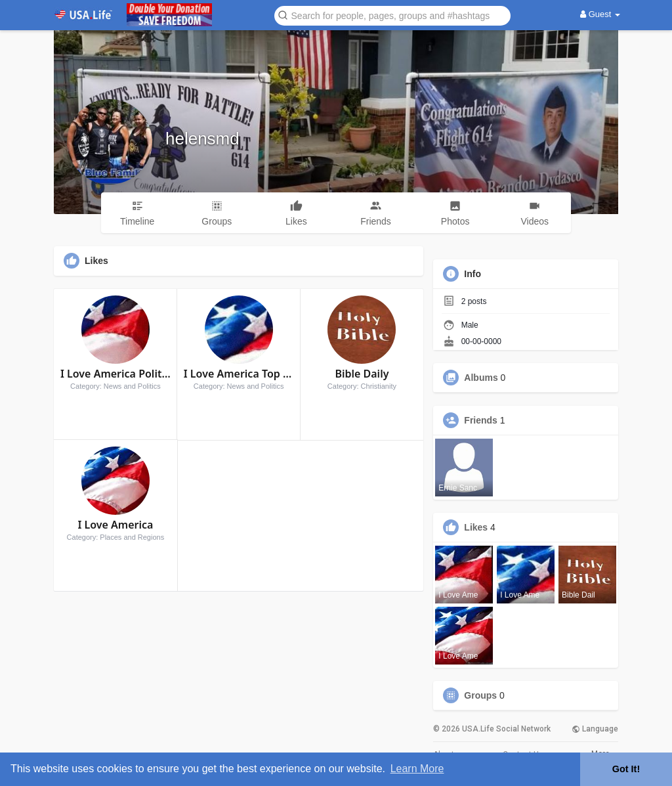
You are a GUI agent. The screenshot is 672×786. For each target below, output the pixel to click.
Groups (480, 695)
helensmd (202, 139)
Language (595, 729)
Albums (481, 378)
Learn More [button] (417, 769)
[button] (392, 15)
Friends (481, 420)
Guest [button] (600, 14)
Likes (476, 527)
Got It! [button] (626, 769)
